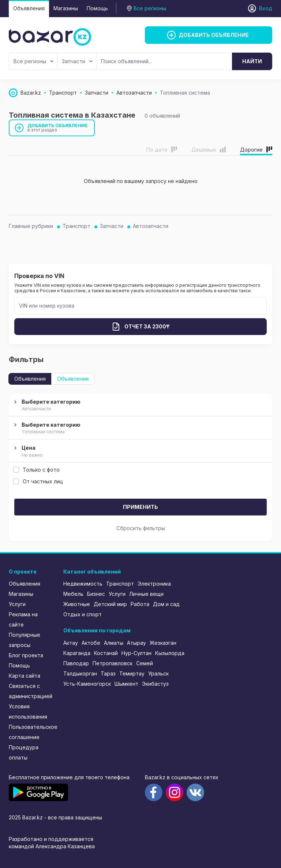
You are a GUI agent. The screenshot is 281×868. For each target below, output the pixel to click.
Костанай (106, 653)
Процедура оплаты (24, 752)
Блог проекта (26, 655)
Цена (140, 452)
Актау (71, 643)
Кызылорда (170, 653)
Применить (140, 507)
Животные (77, 604)
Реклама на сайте (23, 619)
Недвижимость (83, 584)
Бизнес (96, 594)
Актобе (91, 643)
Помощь (97, 8)
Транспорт (76, 226)
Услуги (17, 604)
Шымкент (126, 684)
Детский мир (110, 604)
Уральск (158, 673)
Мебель (73, 594)
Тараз (108, 673)
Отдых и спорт (83, 614)
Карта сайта (25, 676)
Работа (140, 604)
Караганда (77, 653)
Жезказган (163, 643)
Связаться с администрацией (31, 691)
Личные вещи (146, 594)
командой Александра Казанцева (52, 846)
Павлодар (76, 663)
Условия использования (28, 711)
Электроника (154, 584)
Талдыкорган (80, 673)
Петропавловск (113, 663)
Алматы (114, 643)
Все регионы (33, 61)
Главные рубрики (31, 226)
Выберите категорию (140, 406)
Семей (145, 663)
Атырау (136, 643)
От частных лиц (38, 481)
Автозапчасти (151, 226)
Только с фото (36, 470)
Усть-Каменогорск (87, 684)
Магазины (66, 8)
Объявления (29, 8)
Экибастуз (155, 684)
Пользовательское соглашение (31, 732)
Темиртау (132, 673)
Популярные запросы (25, 640)
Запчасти (77, 61)
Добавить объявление (58, 128)
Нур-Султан (136, 653)
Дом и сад (166, 604)
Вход (266, 8)
